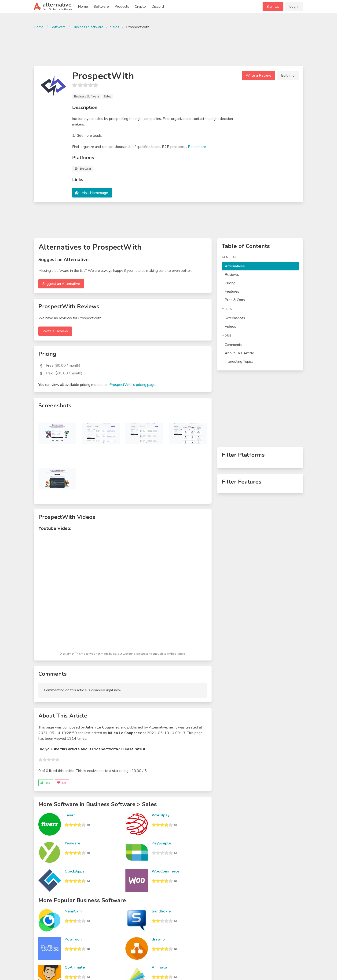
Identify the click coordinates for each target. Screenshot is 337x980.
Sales (115, 27)
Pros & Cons (235, 300)
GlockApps (75, 871)
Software (101, 7)
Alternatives (235, 266)
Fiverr (70, 815)
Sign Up (273, 7)
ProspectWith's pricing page (132, 385)
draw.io (158, 939)
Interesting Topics (239, 362)
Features (232, 291)
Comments (233, 345)
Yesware (72, 843)
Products (122, 7)
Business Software (88, 27)
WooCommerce (166, 871)
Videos (230, 327)
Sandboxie (161, 911)
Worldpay (161, 815)
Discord (158, 7)
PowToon (73, 939)
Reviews (232, 275)
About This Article (239, 353)
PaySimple (161, 843)
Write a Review (258, 75)
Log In (294, 7)
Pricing (230, 283)
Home (83, 7)
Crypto (140, 7)
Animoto (159, 967)
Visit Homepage (95, 193)
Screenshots (235, 318)
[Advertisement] (168, 47)
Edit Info (288, 75)
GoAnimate (75, 967)
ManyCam (73, 911)
